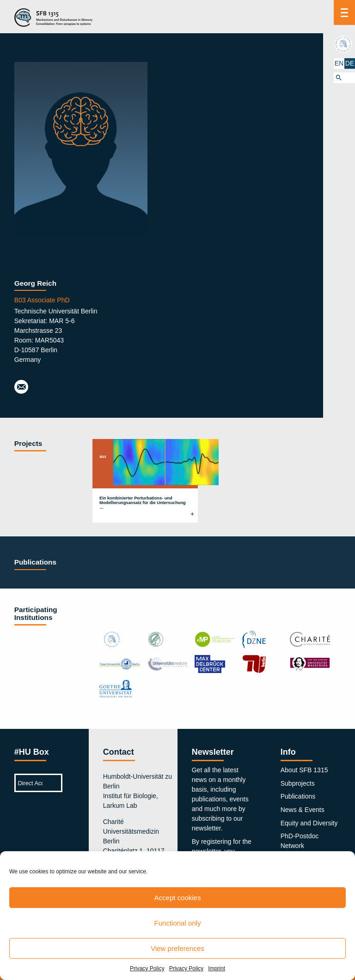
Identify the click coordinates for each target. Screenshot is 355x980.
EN (339, 63)
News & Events (303, 810)
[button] (344, 78)
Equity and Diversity (309, 823)
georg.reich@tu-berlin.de (21, 387)
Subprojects (298, 783)
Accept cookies (178, 898)
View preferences (177, 948)
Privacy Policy (147, 968)
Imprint (217, 968)
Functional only (178, 923)
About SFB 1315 (304, 770)
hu (344, 44)
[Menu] (344, 12)
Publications (298, 796)
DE (350, 63)
